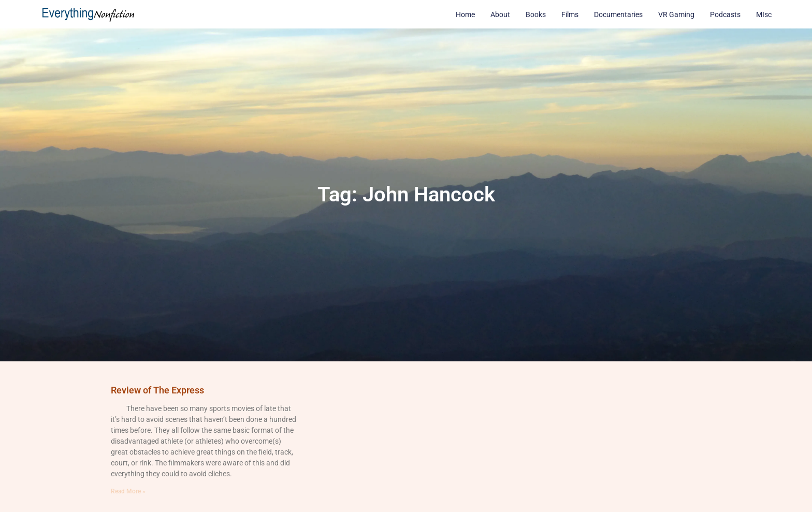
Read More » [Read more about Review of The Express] (128, 491)
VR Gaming (676, 14)
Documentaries (618, 14)
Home (465, 14)
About (500, 14)
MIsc (764, 14)
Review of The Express (157, 390)
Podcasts (725, 14)
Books (536, 14)
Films (570, 14)
